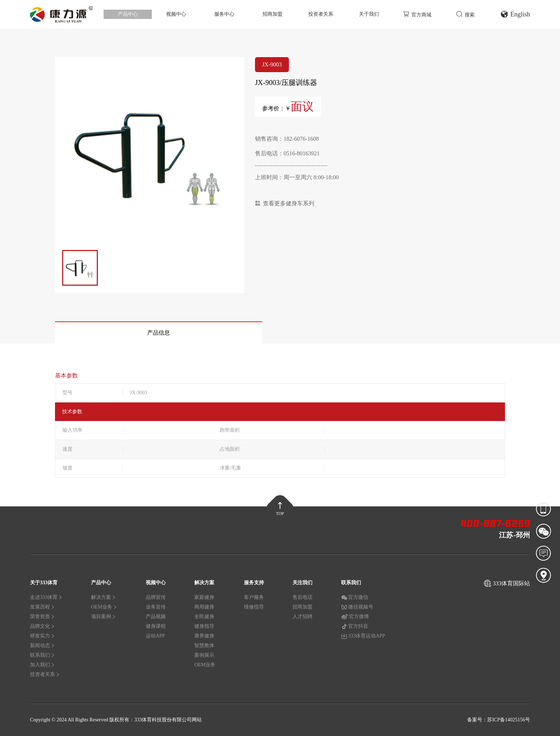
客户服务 (254, 597)
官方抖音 (355, 626)
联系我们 (42, 655)
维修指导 (254, 607)
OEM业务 (104, 607)
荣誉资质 (42, 617)
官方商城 (417, 14)
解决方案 (104, 597)
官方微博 (355, 617)
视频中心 (176, 14)
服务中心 (224, 14)
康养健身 (204, 636)
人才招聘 (302, 617)
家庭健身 (204, 597)
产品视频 (156, 617)
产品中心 (128, 14)
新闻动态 (42, 645)
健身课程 (156, 626)
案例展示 (204, 655)
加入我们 (42, 665)
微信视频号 (357, 607)
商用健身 (204, 607)
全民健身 (204, 617)
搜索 (465, 14)
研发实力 (42, 636)
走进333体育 (46, 597)
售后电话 (302, 597)
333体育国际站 (511, 583)
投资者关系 (321, 14)
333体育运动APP (363, 636)
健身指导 (204, 626)
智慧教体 (204, 645)
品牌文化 (42, 626)
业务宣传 (156, 607)
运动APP (155, 636)
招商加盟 (272, 14)
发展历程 (42, 607)
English (515, 14)
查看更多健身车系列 (285, 203)
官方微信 (355, 597)
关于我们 (369, 14)
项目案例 (104, 617)
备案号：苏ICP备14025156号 (499, 720)
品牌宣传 (156, 597)
